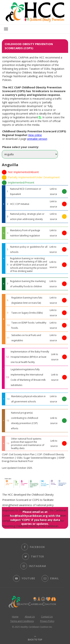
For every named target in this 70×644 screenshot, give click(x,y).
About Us (30, 617)
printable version (37, 139)
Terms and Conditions (22, 621)
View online (35, 135)
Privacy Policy (47, 621)
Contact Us (47, 617)
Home (15, 617)
